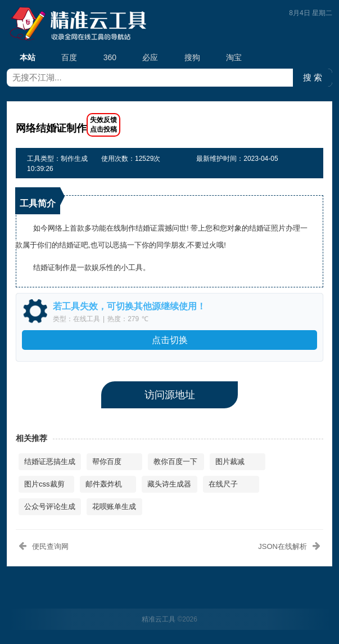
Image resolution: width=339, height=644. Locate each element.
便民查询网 (50, 546)
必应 (150, 57)
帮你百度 (107, 461)
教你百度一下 (175, 461)
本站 (28, 58)
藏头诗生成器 (169, 484)
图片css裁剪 (44, 484)
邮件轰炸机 (104, 484)
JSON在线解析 (282, 546)
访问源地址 (170, 395)
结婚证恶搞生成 (50, 461)
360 (110, 57)
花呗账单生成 (114, 506)
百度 (69, 57)
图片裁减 (230, 461)
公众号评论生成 (50, 506)
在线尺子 (223, 484)
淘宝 (234, 57)
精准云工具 (159, 619)
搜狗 (192, 57)
